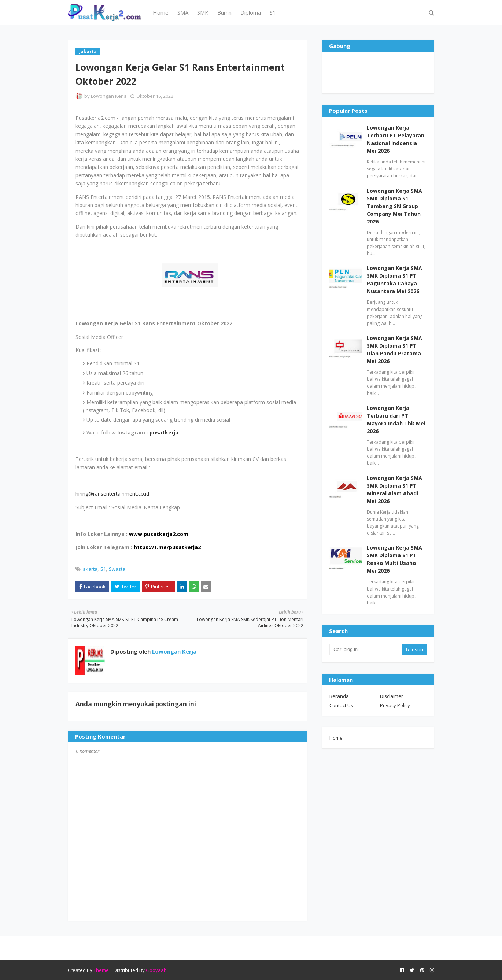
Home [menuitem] (161, 12)
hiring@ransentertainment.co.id (112, 494)
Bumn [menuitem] (224, 12)
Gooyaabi (157, 970)
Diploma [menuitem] (251, 12)
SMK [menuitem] (203, 12)
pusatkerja (164, 432)
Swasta (117, 569)
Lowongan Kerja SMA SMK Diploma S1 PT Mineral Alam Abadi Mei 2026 (394, 489)
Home (336, 738)
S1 (103, 569)
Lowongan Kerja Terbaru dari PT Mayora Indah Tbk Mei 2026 (396, 419)
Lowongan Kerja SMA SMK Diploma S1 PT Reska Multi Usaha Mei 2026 (394, 559)
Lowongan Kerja (109, 96)
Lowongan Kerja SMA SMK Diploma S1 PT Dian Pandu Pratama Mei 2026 (394, 350)
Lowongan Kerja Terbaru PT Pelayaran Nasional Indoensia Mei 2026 (396, 139)
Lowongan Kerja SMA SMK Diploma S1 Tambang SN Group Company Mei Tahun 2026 (394, 206)
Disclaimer (392, 696)
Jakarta (90, 569)
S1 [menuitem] (273, 12)
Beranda (339, 696)
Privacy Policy (395, 705)
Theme (101, 970)
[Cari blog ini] (366, 650)
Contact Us (341, 705)
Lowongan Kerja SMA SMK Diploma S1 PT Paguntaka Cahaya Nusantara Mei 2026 (394, 280)
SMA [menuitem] (183, 12)
